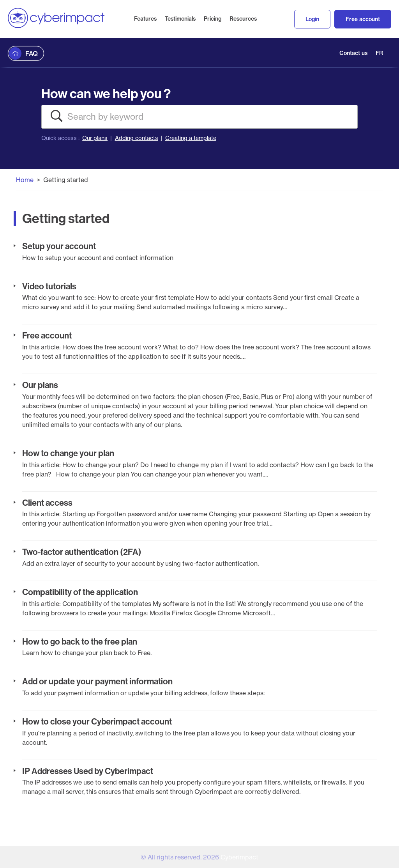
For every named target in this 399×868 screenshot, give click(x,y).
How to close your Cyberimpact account (97, 721)
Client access (47, 503)
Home (25, 180)
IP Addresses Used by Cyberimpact (88, 771)
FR (379, 53)
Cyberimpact (239, 857)
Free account (363, 19)
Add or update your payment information (97, 681)
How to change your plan (68, 453)
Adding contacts (137, 138)
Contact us (353, 53)
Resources (243, 19)
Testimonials (180, 19)
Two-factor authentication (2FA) (82, 552)
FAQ (32, 53)
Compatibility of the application (80, 592)
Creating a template (191, 138)
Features (145, 19)
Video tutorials (49, 286)
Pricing (213, 19)
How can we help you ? (106, 93)
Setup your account (59, 246)
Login (312, 19)
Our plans (95, 138)
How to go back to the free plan (80, 641)
